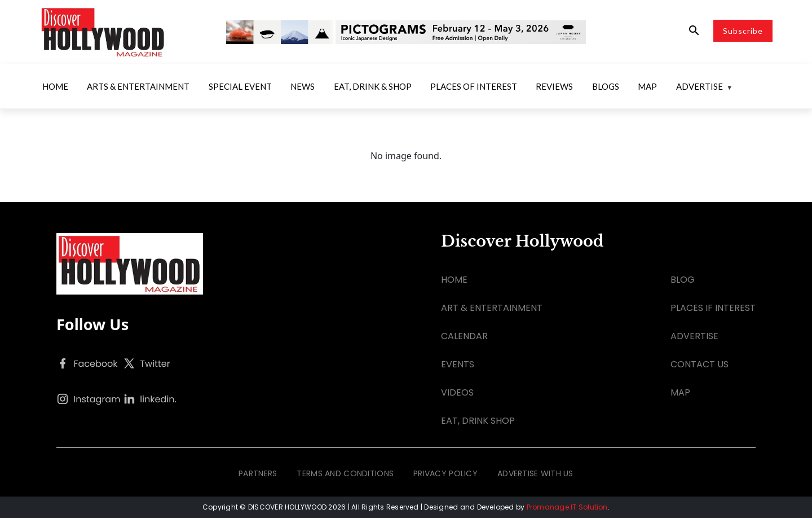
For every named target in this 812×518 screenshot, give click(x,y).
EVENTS (458, 364)
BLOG (683, 280)
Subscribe (743, 31)
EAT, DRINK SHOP (478, 421)
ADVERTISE (694, 336)
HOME (454, 280)
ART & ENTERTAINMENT (492, 308)
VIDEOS (457, 392)
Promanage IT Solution (567, 507)
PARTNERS (258, 473)
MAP (680, 392)
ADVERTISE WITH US (535, 473)
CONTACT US (700, 364)
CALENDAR (464, 336)
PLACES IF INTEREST (713, 308)
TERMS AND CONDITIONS (345, 473)
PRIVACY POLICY (445, 473)
